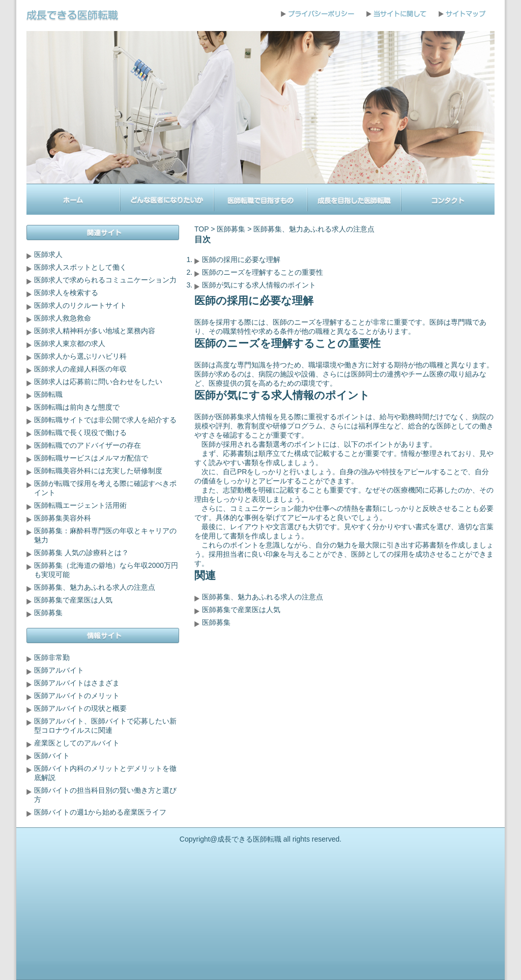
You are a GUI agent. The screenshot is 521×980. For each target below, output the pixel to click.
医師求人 (48, 254)
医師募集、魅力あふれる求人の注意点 (263, 597)
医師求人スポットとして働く (80, 267)
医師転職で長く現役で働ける (80, 433)
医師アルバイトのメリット (77, 696)
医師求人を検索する (66, 293)
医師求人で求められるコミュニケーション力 (105, 280)
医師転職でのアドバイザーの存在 (88, 445)
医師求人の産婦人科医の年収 (80, 369)
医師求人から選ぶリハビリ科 (80, 356)
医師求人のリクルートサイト (80, 305)
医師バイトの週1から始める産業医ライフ (100, 812)
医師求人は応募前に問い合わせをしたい (98, 382)
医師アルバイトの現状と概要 (80, 708)
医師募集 (231, 229)
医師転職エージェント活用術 (80, 505)
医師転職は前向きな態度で (77, 407)
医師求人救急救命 (63, 318)
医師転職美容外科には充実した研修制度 (98, 471)
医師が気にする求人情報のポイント (259, 285)
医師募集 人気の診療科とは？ (81, 553)
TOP (201, 229)
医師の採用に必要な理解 (241, 260)
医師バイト (52, 756)
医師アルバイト (59, 670)
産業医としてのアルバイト (77, 743)
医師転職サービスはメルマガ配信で (91, 458)
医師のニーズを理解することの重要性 (263, 272)
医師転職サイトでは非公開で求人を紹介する (105, 420)
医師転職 (48, 394)
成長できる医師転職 (249, 839)
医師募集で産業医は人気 (241, 610)
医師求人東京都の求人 (70, 343)
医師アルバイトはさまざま (77, 683)
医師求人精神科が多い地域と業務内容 (95, 331)
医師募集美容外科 (63, 518)
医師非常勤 (52, 657)
